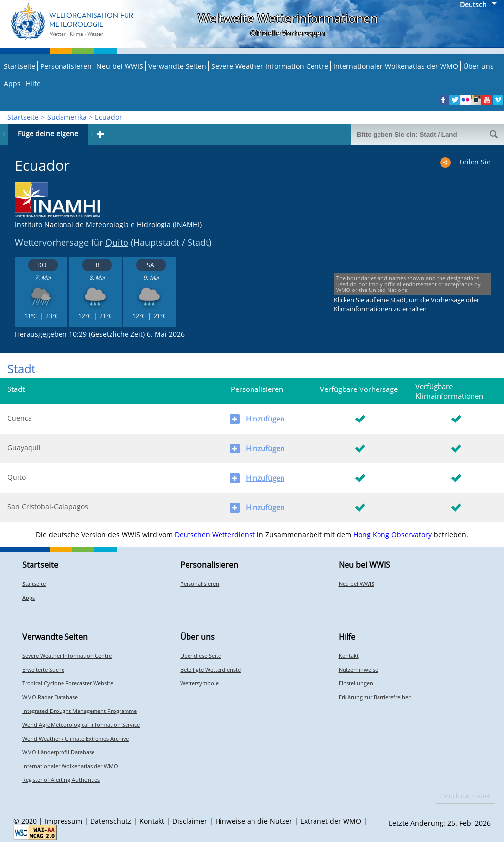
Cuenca (20, 418)
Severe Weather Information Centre (270, 66)
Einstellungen (356, 683)
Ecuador (109, 117)
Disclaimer (190, 821)
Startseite (20, 66)
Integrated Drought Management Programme (79, 711)
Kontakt (349, 656)
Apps (12, 83)
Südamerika (67, 117)
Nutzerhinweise (358, 669)
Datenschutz (111, 821)
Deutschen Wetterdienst (215, 534)
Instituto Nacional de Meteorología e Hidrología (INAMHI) (108, 224)
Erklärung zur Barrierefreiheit (375, 697)
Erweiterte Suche (43, 669)
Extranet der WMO (331, 821)
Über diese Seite (201, 656)
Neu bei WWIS (120, 66)
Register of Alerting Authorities (61, 780)
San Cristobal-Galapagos (48, 506)
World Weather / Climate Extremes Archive (76, 738)
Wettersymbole (199, 683)
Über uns (478, 66)
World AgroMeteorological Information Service (81, 725)
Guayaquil (24, 447)
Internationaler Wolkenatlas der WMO (396, 66)
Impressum (63, 821)
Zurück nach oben (465, 796)
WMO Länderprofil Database (58, 752)
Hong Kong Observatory (393, 534)
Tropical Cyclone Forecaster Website (68, 683)
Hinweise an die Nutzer (254, 821)
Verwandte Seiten (177, 66)
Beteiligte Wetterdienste (210, 669)
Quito (117, 242)
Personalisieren (66, 66)
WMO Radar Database (50, 697)
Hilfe (33, 83)
